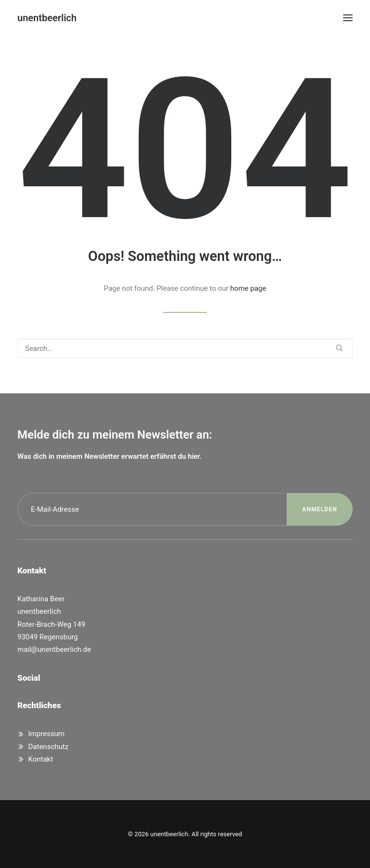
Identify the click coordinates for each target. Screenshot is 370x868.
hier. (195, 456)
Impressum (46, 734)
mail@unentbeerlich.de (54, 649)
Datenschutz (49, 747)
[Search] (185, 349)
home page (248, 288)
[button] (348, 18)
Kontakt (41, 759)
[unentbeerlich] (47, 18)
